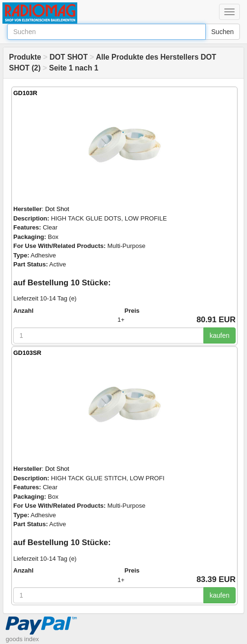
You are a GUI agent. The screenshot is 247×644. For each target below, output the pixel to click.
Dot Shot (57, 209)
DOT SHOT (69, 57)
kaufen (220, 335)
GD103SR (27, 353)
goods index (22, 639)
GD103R (25, 93)
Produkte (25, 57)
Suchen (223, 32)
